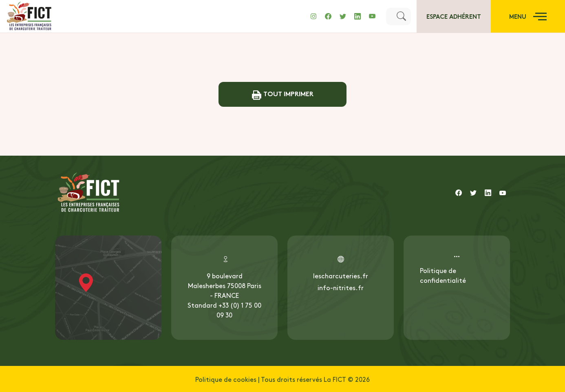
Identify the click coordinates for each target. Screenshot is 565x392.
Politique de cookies (226, 379)
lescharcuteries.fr (341, 275)
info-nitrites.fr (341, 287)
